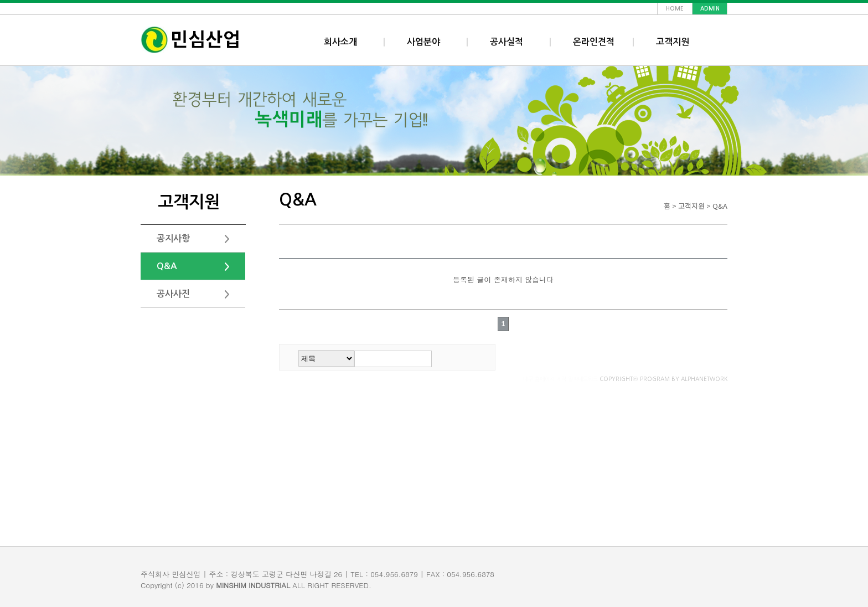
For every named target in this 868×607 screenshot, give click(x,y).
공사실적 (507, 42)
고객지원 (673, 42)
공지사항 (173, 238)
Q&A (167, 266)
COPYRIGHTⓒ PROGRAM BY (625, 379)
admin (710, 9)
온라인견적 (594, 42)
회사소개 (340, 42)
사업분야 (423, 42)
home (675, 9)
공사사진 (173, 294)
